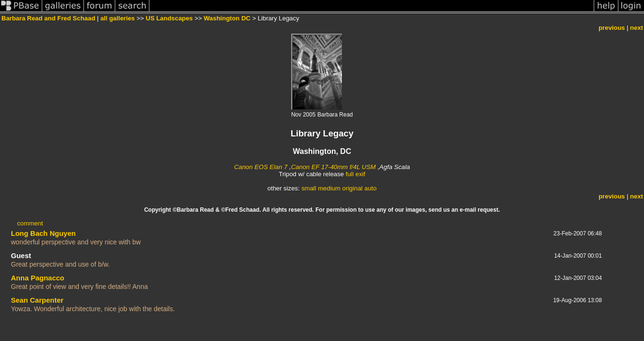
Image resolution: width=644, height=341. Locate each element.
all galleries (118, 18)
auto (370, 188)
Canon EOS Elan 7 (261, 167)
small (309, 188)
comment (30, 223)
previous (612, 28)
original (353, 188)
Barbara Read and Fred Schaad (48, 18)
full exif (355, 174)
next (637, 28)
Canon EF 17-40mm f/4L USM (334, 167)
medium (329, 188)
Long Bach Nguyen (43, 233)
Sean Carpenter (37, 300)
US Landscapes (169, 18)
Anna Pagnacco (38, 278)
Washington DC (227, 18)
